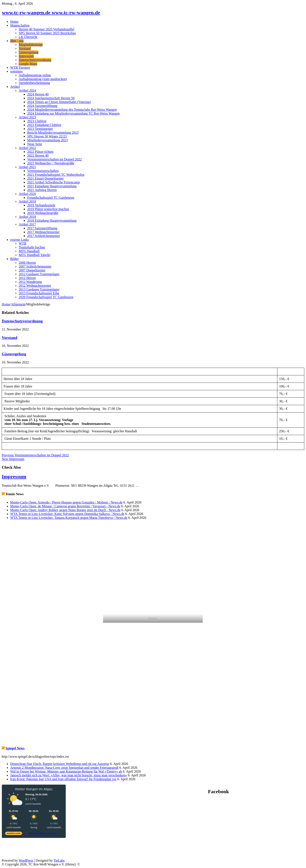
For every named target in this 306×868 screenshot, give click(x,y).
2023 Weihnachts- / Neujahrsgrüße (51, 163)
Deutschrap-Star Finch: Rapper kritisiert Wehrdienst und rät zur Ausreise (60, 764)
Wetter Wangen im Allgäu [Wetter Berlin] (34, 789)
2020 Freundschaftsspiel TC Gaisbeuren (46, 297)
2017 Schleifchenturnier (44, 236)
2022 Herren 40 (38, 155)
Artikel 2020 (27, 194)
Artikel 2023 (27, 117)
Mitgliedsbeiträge (31, 45)
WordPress (26, 860)
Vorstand (25, 48)
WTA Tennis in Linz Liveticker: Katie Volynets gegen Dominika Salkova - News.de (67, 514)
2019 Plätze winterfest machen (48, 209)
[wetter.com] (14, 834)
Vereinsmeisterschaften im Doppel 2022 (54, 159)
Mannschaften (20, 25)
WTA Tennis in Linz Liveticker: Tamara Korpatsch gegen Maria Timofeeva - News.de (69, 518)
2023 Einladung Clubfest (44, 125)
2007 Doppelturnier (32, 270)
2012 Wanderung (30, 282)
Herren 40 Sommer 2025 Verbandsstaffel (47, 29)
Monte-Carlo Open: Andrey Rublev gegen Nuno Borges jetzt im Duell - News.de (65, 510)
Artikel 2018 (27, 217)
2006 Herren (27, 263)
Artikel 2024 (27, 90)
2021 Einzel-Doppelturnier (45, 178)
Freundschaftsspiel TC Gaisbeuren (51, 198)
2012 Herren (27, 278)
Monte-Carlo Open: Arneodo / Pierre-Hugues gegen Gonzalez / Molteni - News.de (66, 502)
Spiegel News (15, 748)
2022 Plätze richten (40, 152)
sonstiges (16, 71)
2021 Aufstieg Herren (42, 190)
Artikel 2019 (27, 201)
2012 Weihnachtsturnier (35, 286)
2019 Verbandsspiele (41, 205)
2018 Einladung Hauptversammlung (52, 221)
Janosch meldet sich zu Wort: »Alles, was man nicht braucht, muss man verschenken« (69, 775)
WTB (23, 243)
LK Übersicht (28, 37)
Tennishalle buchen (32, 247)
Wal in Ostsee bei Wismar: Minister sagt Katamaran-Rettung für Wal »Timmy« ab (66, 771)
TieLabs (59, 860)
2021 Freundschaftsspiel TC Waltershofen (56, 175)
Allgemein (18, 304)
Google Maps (28, 64)
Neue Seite (35, 144)
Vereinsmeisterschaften (43, 171)
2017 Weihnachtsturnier (43, 232)
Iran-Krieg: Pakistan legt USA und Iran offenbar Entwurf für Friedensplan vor (63, 779)
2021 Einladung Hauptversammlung (52, 186)
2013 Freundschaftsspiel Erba (39, 293)
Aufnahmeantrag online (35, 75)
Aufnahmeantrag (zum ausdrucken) (43, 79)
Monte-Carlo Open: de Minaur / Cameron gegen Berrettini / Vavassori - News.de (65, 506)
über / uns (17, 41)
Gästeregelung (28, 52)
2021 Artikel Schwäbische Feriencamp (54, 182)
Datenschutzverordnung (35, 60)
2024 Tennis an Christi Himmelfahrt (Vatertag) (59, 102)
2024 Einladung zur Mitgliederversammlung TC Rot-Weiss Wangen (73, 113)
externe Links (20, 240)
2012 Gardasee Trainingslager (39, 274)
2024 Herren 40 (38, 94)
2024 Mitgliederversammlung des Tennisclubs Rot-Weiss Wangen (72, 110)
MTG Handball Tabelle (35, 255)
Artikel (15, 87)
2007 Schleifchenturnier (35, 266)
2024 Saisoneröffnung (42, 106)
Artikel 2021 (27, 167)
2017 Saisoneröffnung (42, 228)
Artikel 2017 (27, 224)
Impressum (26, 56)
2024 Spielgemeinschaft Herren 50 (51, 98)
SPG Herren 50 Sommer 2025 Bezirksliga (47, 33)
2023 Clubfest (37, 121)
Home (14, 22)
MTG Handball (29, 251)
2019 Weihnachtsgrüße (43, 213)
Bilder (14, 259)
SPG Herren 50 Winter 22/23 (47, 136)
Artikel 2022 (27, 148)
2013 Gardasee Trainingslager (39, 289)
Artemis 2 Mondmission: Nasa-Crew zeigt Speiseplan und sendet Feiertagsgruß (64, 768)
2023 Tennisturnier (40, 129)
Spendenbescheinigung (34, 83)
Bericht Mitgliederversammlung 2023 (53, 133)
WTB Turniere (20, 67)
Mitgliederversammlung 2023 (47, 140)
